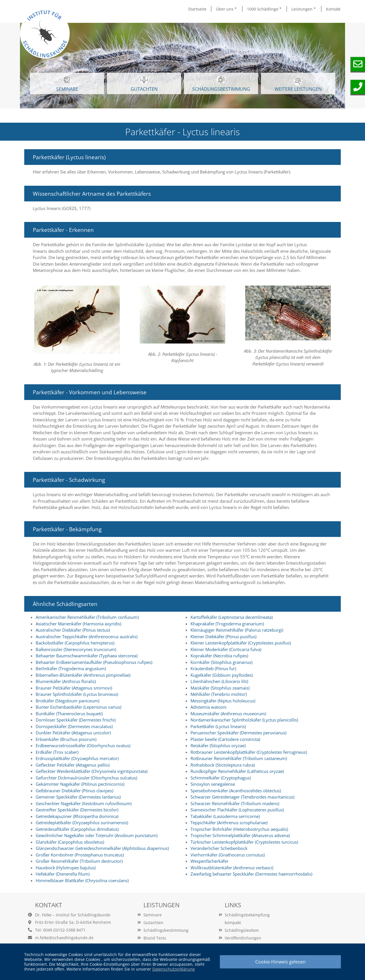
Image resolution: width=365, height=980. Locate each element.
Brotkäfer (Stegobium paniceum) (67, 701)
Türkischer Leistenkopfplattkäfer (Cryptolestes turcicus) (244, 842)
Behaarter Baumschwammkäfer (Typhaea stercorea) (87, 656)
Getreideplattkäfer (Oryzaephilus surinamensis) (82, 823)
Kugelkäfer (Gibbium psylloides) (222, 675)
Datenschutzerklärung (174, 969)
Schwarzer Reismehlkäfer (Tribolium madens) (235, 803)
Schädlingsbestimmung (221, 84)
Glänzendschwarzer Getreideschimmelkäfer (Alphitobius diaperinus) (102, 848)
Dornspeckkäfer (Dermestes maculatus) (74, 726)
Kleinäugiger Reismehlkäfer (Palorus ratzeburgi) (237, 630)
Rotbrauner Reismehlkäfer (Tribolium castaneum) (239, 758)
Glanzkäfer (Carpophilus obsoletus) (70, 842)
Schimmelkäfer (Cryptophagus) (221, 778)
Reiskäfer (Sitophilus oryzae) (218, 745)
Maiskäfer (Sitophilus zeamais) (220, 688)
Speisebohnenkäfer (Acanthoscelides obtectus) (236, 791)
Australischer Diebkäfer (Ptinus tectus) (73, 630)
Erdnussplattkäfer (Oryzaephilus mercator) (77, 758)
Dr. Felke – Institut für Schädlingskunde (73, 915)
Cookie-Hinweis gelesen (280, 962)
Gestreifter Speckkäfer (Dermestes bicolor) (77, 810)
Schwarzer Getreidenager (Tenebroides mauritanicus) (242, 797)
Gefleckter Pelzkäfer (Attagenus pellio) (73, 765)
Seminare (153, 915)
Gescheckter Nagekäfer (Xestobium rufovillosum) (84, 803)
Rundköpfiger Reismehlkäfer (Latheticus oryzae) (237, 771)
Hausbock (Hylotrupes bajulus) (66, 868)
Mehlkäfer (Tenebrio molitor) (219, 694)
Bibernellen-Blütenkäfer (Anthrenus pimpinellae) (83, 675)
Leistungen (304, 9)
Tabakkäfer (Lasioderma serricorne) (225, 816)
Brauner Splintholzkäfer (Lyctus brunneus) (77, 694)
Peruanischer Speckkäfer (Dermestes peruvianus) (238, 733)
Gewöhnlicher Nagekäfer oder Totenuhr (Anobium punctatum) (97, 835)
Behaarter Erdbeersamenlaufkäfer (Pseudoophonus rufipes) (94, 662)
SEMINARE (67, 84)
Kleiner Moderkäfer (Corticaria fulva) (226, 649)
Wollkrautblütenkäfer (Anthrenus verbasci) (232, 868)
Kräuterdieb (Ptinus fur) (213, 668)
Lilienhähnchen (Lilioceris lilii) (219, 681)
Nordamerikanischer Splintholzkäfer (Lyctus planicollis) (244, 720)
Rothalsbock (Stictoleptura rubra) (223, 765)
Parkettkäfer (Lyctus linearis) (218, 726)
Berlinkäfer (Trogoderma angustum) (71, 668)
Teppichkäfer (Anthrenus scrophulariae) (229, 823)
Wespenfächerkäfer (209, 861)
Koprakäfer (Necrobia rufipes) (219, 656)
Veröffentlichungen (243, 938)
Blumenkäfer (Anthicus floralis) (66, 681)
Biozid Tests (155, 938)
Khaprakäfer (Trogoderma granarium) (227, 624)
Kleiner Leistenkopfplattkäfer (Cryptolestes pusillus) (241, 643)
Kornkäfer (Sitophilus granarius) (221, 662)
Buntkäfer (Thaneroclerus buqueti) (69, 714)
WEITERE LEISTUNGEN (298, 85)
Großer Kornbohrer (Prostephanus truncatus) (80, 855)
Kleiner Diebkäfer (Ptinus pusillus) (223, 637)
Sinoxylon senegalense (213, 784)
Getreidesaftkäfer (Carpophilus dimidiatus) (77, 829)
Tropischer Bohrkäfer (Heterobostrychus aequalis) (239, 829)
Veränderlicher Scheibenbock (219, 848)
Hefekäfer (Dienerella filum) (63, 874)
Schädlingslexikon (242, 930)
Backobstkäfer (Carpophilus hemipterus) (75, 643)
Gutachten (153, 923)
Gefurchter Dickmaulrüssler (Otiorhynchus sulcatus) (86, 778)
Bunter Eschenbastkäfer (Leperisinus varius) (78, 707)
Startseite (197, 9)
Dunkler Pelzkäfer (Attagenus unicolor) (73, 733)
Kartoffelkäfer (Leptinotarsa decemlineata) (232, 617)
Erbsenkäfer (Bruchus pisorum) (66, 739)
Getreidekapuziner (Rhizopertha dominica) (77, 816)
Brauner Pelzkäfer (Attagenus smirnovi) (74, 688)
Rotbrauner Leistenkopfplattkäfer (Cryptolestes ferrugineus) (249, 752)
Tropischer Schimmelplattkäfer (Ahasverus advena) (240, 835)
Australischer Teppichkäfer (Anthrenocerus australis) (87, 637)
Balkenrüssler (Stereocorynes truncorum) (76, 649)
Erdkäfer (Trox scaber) (57, 752)
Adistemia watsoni (208, 707)
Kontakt (333, 9)
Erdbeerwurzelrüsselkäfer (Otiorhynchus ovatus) (83, 745)
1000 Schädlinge (265, 9)
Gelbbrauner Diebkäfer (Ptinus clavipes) (74, 791)
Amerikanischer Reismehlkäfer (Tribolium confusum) (87, 617)
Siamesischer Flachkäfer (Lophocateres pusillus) (237, 810)
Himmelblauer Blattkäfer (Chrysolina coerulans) (82, 880)
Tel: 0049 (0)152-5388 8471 (60, 930)
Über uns (227, 9)
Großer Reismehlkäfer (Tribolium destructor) (79, 861)
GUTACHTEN (144, 84)
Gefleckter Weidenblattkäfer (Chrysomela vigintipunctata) (92, 771)
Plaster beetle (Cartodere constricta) (225, 739)
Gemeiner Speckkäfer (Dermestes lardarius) (78, 797)
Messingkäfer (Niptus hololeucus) (223, 701)
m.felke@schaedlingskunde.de (64, 938)
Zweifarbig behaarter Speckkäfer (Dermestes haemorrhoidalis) (251, 874)
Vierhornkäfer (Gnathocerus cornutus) (228, 855)
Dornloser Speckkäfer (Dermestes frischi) (76, 720)
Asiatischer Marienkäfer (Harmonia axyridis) (78, 624)
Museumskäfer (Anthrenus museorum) (228, 714)
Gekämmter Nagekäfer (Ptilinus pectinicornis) (80, 784)
